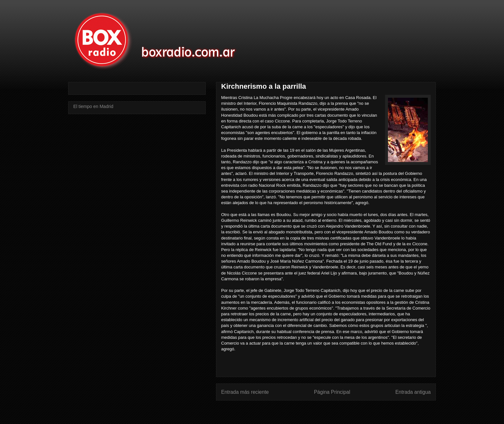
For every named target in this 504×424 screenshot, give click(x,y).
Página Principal (332, 392)
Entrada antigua (413, 392)
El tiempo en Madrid (93, 106)
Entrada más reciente (245, 392)
